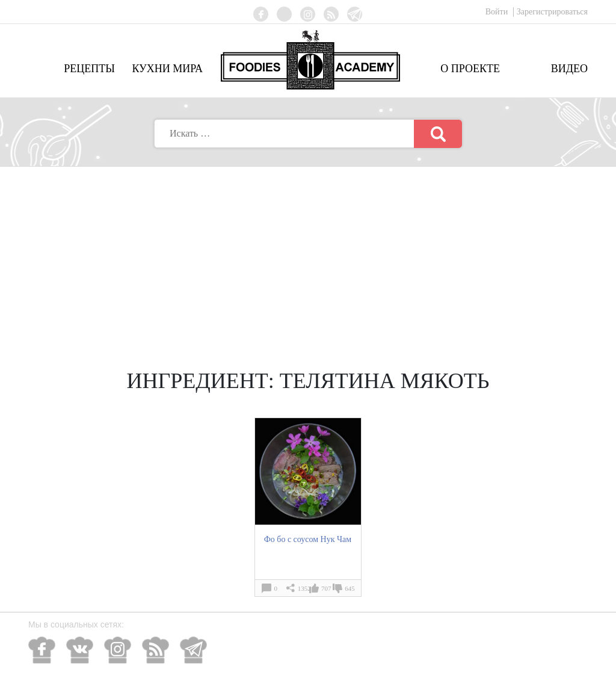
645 (350, 588)
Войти (498, 12)
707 (326, 588)
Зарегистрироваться (552, 12)
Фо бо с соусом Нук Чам (308, 539)
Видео (569, 69)
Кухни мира (167, 69)
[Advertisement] (308, 257)
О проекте (470, 69)
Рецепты (89, 69)
